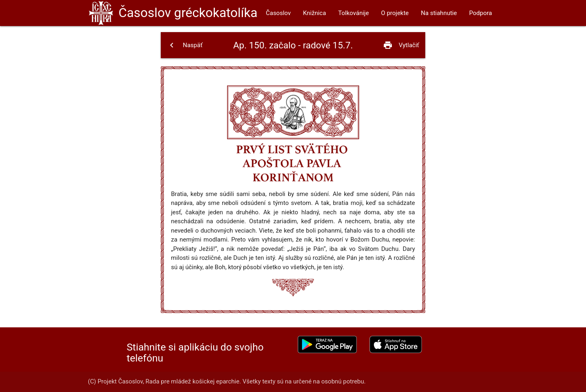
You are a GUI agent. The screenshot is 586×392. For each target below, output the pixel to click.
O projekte (395, 13)
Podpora (481, 13)
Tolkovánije (353, 13)
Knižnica (315, 13)
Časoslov (188, 13)
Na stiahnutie (439, 13)
